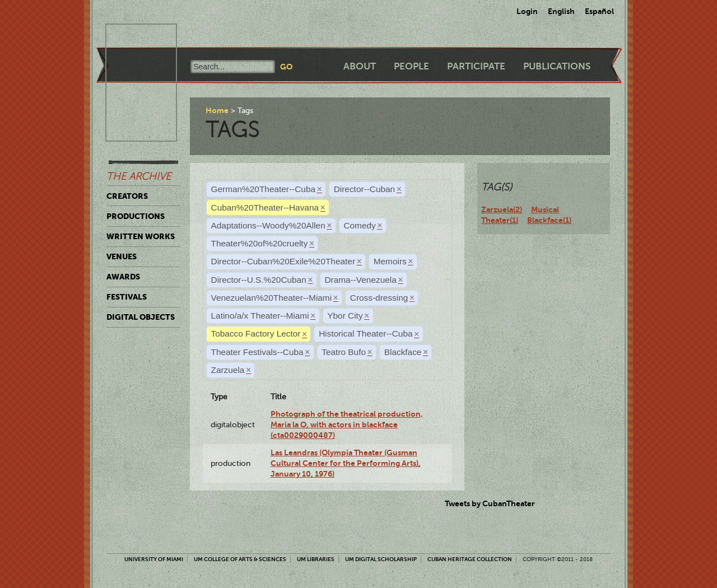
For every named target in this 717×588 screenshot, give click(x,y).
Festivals (127, 297)
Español (599, 11)
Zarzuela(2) (502, 209)
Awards (123, 277)
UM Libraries (316, 559)
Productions (136, 216)
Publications (557, 66)
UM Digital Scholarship (381, 559)
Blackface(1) (549, 220)
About (360, 66)
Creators (127, 196)
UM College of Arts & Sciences (240, 559)
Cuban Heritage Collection (470, 559)
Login (527, 11)
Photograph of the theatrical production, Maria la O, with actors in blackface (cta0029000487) (347, 425)
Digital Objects (141, 317)
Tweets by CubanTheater (490, 503)
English (561, 11)
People (411, 66)
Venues (122, 256)
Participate (476, 66)
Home (217, 110)
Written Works (141, 236)
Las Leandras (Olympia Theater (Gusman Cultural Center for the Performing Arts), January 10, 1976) (346, 463)
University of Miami (154, 559)
